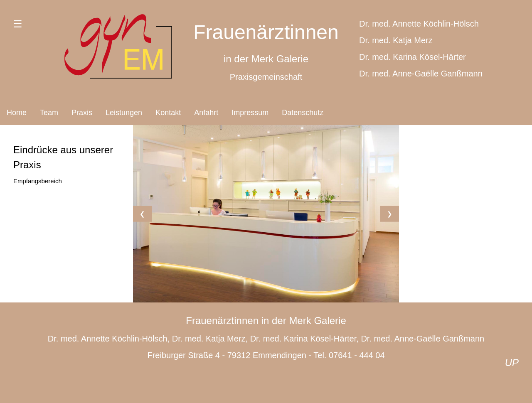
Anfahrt (206, 113)
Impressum (250, 113)
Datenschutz (303, 113)
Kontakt (168, 113)
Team (49, 113)
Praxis (82, 113)
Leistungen (124, 113)
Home (17, 113)
